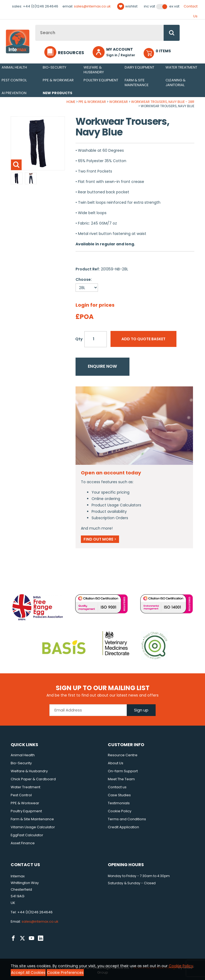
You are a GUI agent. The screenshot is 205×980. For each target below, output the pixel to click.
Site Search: (35, 25)
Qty (79, 339)
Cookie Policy (120, 811)
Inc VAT (149, 6)
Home (71, 102)
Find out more (100, 539)
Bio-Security (54, 67)
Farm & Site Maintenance (137, 83)
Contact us (117, 787)
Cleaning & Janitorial (176, 83)
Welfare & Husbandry (94, 70)
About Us (116, 763)
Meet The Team (121, 779)
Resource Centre (123, 755)
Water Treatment (181, 67)
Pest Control (14, 80)
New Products (58, 93)
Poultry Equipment (101, 80)
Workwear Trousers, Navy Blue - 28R (163, 102)
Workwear (119, 102)
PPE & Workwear (58, 80)
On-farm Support (123, 771)
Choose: (84, 279)
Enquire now (102, 366)
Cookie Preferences (65, 973)
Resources (71, 53)
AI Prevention (14, 93)
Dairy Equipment (139, 67)
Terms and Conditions (127, 819)
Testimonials (119, 803)
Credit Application (123, 827)
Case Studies (119, 795)
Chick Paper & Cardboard (33, 779)
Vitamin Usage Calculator (33, 827)
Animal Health (14, 67)
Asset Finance (23, 843)
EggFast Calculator (27, 835)
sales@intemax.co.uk (92, 6)
